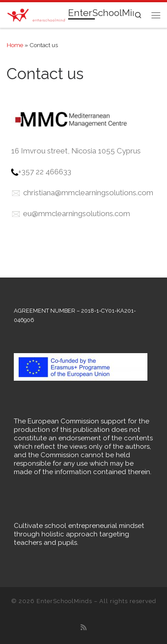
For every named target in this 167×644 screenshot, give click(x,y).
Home (15, 45)
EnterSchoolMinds (64, 601)
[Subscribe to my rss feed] (83, 628)
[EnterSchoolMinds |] (36, 14)
